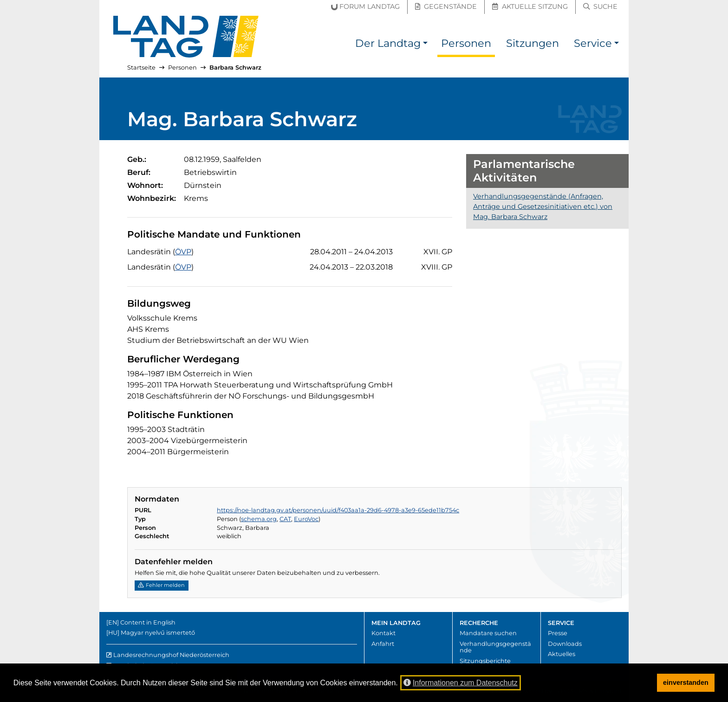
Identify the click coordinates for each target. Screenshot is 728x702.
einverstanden (686, 683)
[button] (425, 45)
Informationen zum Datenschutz (461, 683)
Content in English (148, 622)
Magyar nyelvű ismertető (158, 633)
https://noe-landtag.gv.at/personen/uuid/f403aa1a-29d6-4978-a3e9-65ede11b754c (338, 510)
